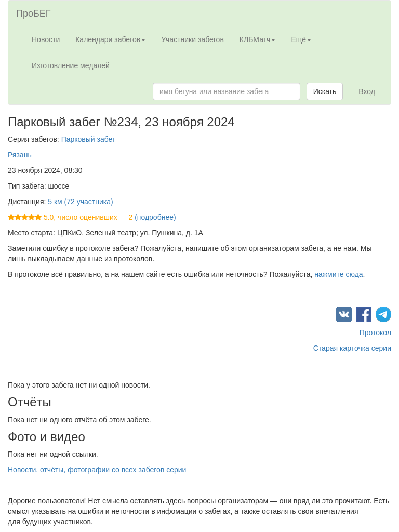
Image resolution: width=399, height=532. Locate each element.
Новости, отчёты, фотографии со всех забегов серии (97, 470)
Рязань (20, 155)
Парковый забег (88, 139)
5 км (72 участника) (80, 202)
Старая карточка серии (352, 348)
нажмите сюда (338, 274)
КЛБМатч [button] (258, 39)
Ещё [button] (301, 39)
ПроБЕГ (34, 14)
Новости (46, 39)
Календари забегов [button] (110, 39)
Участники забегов (192, 39)
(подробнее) (155, 217)
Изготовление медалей (71, 65)
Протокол (375, 332)
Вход (367, 91)
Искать (325, 91)
